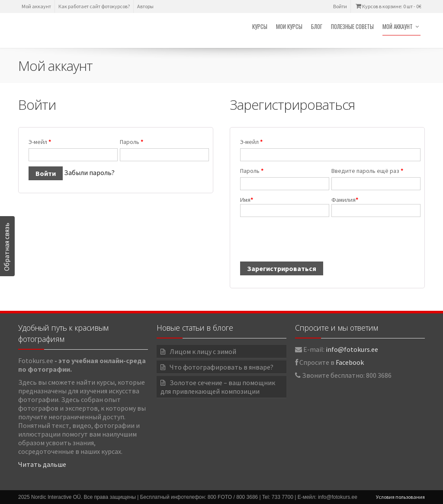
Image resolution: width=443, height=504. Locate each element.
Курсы (260, 26)
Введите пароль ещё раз (367, 171)
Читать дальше (42, 464)
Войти (340, 6)
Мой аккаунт (36, 6)
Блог (317, 26)
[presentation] (305, 243)
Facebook (350, 362)
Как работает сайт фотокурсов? (94, 6)
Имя (282, 206)
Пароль (132, 142)
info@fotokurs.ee (352, 349)
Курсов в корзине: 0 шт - (388, 6)
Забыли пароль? (89, 172)
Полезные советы (352, 26)
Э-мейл (40, 142)
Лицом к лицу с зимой (203, 351)
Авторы (145, 6)
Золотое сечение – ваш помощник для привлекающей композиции (218, 387)
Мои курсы (289, 26)
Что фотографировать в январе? (221, 367)
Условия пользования (400, 497)
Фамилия (373, 206)
